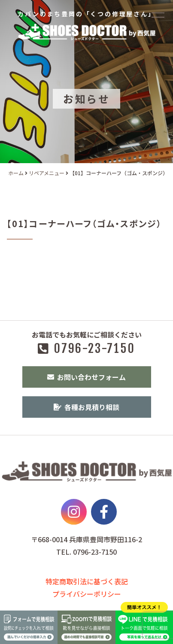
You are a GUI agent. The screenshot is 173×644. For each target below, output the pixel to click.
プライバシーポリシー (87, 594)
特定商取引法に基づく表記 (87, 581)
